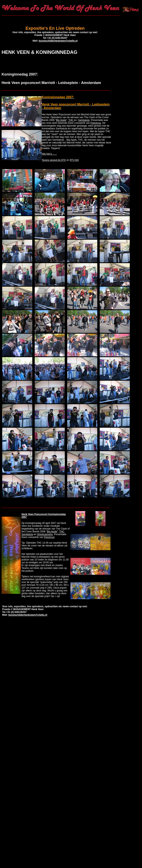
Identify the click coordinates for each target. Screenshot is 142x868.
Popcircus (96, 123)
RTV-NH (74, 160)
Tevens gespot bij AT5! (54, 160)
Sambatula (84, 120)
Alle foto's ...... (49, 154)
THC (71, 120)
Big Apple (61, 120)
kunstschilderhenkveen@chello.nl (58, 41)
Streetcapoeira (45, 534)
